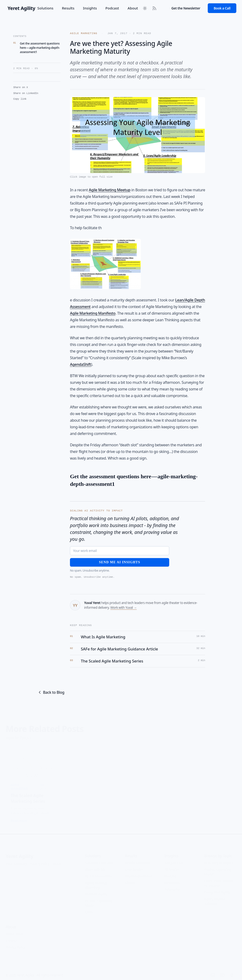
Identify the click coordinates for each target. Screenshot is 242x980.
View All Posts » (18, 734)
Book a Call (222, 8)
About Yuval (14, 930)
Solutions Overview (99, 859)
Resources (172, 879)
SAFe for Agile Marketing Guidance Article (119, 649)
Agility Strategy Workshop (96, 882)
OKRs (89, 909)
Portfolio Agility (96, 891)
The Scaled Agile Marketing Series (112, 661)
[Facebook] (232, 972)
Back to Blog (51, 692)
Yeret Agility (19, 853)
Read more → (21, 817)
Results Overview (137, 859)
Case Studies (134, 866)
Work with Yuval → (123, 608)
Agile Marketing (84, 33)
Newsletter (172, 886)
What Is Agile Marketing (103, 637)
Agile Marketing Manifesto (93, 313)
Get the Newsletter (186, 8)
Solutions (45, 8)
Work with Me (95, 866)
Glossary (21, 860)
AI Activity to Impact (219, 859)
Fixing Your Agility (217, 889)
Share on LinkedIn (26, 93)
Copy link (20, 99)
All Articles (172, 866)
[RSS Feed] (154, 8)
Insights (90, 8)
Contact (11, 937)
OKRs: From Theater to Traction (219, 880)
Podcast (112, 8)
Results (68, 8)
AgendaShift (80, 364)
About (133, 8)
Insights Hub (174, 859)
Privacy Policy (39, 860)
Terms (56, 860)
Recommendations (139, 873)
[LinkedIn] (213, 972)
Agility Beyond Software (215, 898)
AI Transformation (98, 873)
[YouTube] (222, 972)
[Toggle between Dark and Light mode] (145, 8)
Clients (130, 879)
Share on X (21, 87)
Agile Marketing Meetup (110, 190)
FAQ (9, 860)
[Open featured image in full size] (138, 138)
